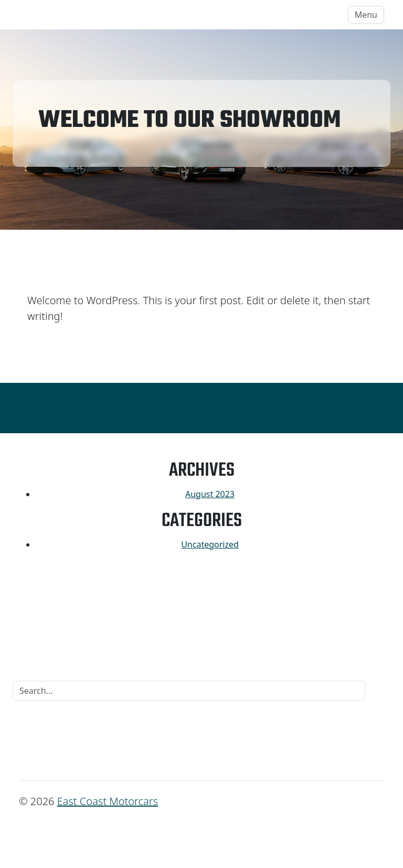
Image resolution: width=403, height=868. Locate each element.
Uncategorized (210, 544)
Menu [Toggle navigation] (366, 15)
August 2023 (210, 494)
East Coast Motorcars (71, 14)
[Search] (189, 691)
